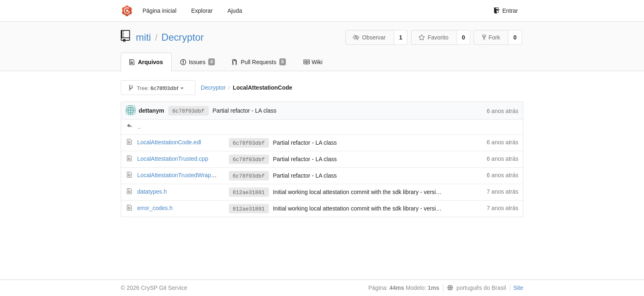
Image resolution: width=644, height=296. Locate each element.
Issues (198, 62)
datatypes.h (152, 192)
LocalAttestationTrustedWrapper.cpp (184, 175)
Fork (491, 37)
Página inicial (160, 11)
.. (139, 127)
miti (144, 37)
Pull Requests (259, 62)
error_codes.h (155, 208)
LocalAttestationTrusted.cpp (173, 159)
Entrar (506, 11)
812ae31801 (249, 193)
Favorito (434, 37)
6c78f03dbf (189, 111)
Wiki (313, 62)
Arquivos (146, 62)
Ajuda (235, 11)
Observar (369, 37)
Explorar (202, 11)
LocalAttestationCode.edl (169, 142)
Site (518, 288)
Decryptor (183, 37)
